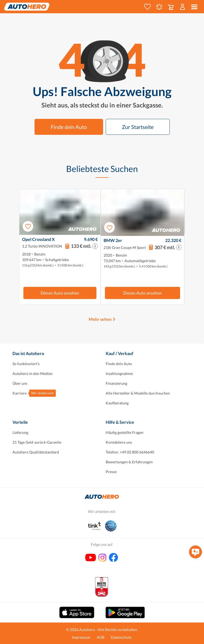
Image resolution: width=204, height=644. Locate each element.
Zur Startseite (138, 127)
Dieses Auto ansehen (60, 293)
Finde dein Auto (69, 127)
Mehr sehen (100, 319)
